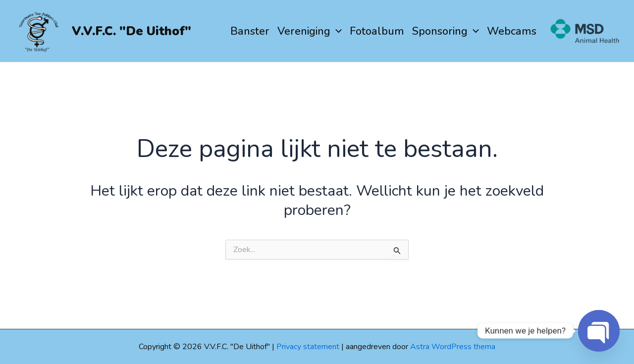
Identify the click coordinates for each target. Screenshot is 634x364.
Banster (250, 31)
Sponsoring (446, 31)
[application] (336, 31)
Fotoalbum (377, 31)
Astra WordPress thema (453, 347)
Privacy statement (308, 347)
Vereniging (310, 31)
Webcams (512, 31)
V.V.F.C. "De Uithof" (132, 31)
